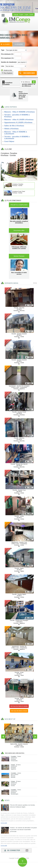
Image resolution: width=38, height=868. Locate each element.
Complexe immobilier (7, 84)
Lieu (3, 66)
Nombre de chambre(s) (9, 62)
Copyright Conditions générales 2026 (19, 858)
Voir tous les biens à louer (19, 711)
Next (35, 736)
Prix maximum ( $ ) (7, 58)
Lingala (26, 15)
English (21, 15)
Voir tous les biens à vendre (19, 706)
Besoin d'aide (22, 862)
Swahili (31, 15)
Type (3, 50)
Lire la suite (4, 823)
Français (16, 15)
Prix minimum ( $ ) (7, 54)
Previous (3, 736)
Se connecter (12, 850)
